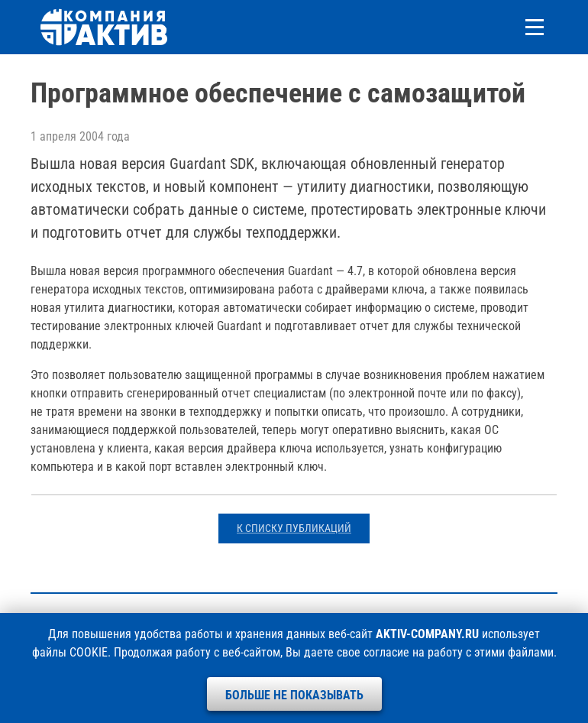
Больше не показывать (294, 695)
